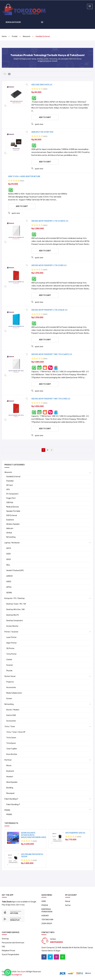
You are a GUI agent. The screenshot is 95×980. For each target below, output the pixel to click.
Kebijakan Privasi (8, 951)
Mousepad (10, 793)
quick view (37, 124)
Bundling (10, 788)
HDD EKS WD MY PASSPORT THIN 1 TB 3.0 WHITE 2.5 (52, 354)
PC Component (12, 494)
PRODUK (45, 905)
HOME (44, 901)
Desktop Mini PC (13, 615)
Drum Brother (12, 754)
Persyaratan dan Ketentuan (13, 943)
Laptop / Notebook (12, 543)
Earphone (10, 520)
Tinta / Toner (10, 727)
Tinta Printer (11, 654)
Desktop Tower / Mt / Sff (16, 604)
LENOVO (9, 576)
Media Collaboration (14, 693)
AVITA (9, 548)
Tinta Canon (11, 738)
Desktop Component (15, 621)
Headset (10, 777)
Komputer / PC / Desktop (15, 598)
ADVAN (9, 593)
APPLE (9, 587)
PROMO (7, 810)
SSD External (12, 515)
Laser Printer (11, 637)
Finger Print (11, 498)
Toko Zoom (21, 972)
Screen (9, 699)
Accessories (11, 687)
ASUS (9, 559)
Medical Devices (13, 507)
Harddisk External (13, 477)
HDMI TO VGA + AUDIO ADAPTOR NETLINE (24, 176)
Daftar (68, 905)
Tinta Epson (11, 743)
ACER (8, 554)
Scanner (10, 665)
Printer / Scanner (11, 632)
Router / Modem (13, 710)
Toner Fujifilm (12, 749)
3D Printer (10, 648)
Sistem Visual (10, 676)
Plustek (9, 671)
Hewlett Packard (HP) (15, 570)
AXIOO (9, 582)
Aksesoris (27, 36)
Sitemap (5, 939)
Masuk (68, 901)
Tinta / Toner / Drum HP (16, 732)
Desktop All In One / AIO (15, 609)
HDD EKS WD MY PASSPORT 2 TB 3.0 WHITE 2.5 (50, 221)
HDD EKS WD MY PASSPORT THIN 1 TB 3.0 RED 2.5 (51, 399)
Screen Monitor (12, 626)
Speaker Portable (13, 511)
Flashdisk (10, 481)
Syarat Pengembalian (11, 955)
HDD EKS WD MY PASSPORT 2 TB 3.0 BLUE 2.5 (49, 310)
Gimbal (9, 533)
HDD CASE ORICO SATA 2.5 (42, 85)
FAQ (3, 947)
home (4, 36)
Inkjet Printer (12, 643)
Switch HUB (11, 715)
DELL (8, 565)
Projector (10, 682)
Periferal (8, 760)
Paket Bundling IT (11, 799)
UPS (8, 490)
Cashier (9, 660)
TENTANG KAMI (47, 920)
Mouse (9, 766)
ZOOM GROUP (47, 924)
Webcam (10, 528)
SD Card (9, 485)
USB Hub (10, 503)
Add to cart (45, 117)
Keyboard (10, 771)
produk (15, 36)
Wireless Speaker (13, 524)
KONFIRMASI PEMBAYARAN (47, 910)
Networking (11, 537)
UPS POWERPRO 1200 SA (75, 833)
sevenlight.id (16, 975)
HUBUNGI (45, 916)
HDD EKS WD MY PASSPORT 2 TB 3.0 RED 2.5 (49, 265)
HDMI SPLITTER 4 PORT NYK (42, 132)
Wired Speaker (12, 782)
